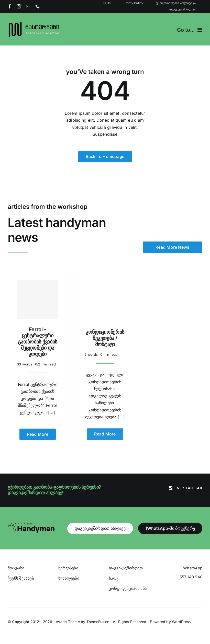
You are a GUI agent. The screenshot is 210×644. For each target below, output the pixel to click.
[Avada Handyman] (31, 520)
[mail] (28, 6)
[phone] (38, 6)
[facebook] (10, 6)
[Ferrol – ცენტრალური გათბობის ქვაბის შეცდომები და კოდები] (38, 296)
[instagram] (19, 6)
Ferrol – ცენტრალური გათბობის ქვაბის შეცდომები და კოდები (38, 338)
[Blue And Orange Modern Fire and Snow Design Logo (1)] (34, 22)
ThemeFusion (98, 617)
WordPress (181, 617)
